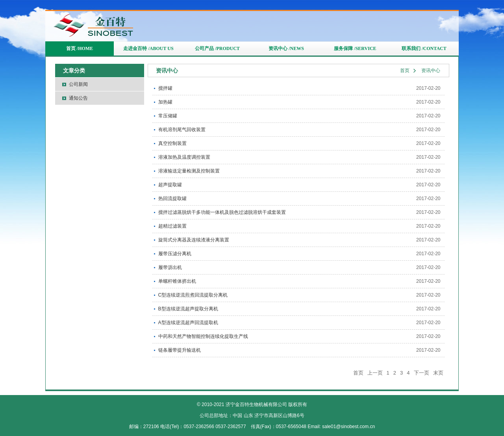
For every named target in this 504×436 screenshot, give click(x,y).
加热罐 (165, 102)
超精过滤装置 (172, 226)
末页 (438, 373)
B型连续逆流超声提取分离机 (188, 309)
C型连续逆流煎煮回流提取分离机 (193, 295)
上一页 (375, 373)
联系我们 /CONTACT (424, 48)
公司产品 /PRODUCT (217, 48)
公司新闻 (78, 84)
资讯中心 (431, 71)
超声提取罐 (170, 185)
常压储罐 (168, 116)
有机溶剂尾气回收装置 (182, 130)
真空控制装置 (172, 143)
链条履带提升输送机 (180, 350)
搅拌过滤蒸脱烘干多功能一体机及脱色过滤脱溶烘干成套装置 (222, 212)
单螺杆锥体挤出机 (177, 281)
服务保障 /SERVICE (355, 48)
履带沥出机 (170, 267)
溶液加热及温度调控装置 (184, 157)
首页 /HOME (80, 48)
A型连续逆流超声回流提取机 (188, 323)
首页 (405, 71)
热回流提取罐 (172, 199)
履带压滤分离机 (175, 254)
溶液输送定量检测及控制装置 (189, 171)
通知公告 (78, 98)
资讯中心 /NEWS (286, 48)
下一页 (422, 373)
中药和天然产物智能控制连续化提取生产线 (203, 336)
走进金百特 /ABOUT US (148, 48)
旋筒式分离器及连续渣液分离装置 (194, 240)
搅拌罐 (165, 88)
